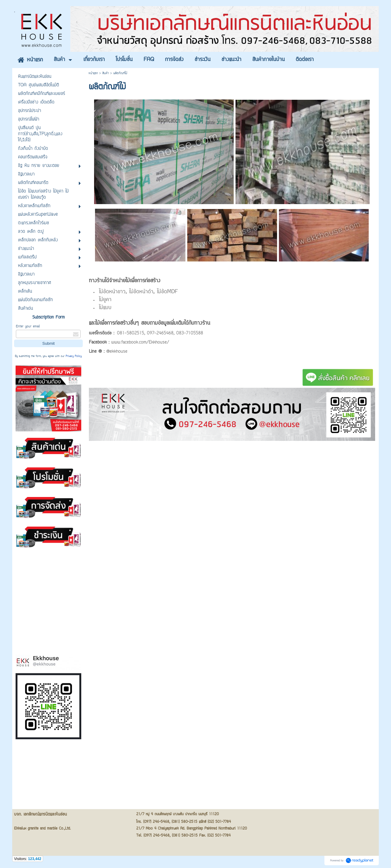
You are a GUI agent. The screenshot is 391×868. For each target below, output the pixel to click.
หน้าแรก (93, 73)
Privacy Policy (74, 356)
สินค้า (106, 73)
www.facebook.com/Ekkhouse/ (140, 343)
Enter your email (28, 327)
